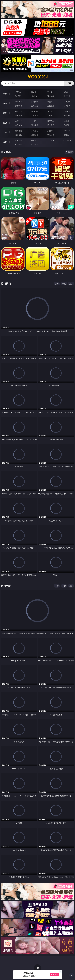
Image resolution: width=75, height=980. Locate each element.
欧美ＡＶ (51, 102)
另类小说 (35, 135)
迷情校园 (19, 135)
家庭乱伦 (35, 131)
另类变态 (67, 115)
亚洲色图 (35, 121)
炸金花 (35, 96)
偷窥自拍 (19, 121)
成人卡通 (51, 111)
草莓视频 (51, 140)
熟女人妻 (19, 106)
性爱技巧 (67, 135)
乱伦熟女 (51, 115)
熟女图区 (51, 125)
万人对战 (51, 92)
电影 (5, 113)
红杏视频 (19, 144)
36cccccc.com (37, 77)
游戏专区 (67, 92)
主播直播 (51, 106)
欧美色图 (51, 121)
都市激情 (19, 131)
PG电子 (19, 92)
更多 (71, 284)
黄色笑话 (51, 135)
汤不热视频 (67, 140)
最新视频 (6, 283)
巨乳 (64, 284)
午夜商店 (35, 140)
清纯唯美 (35, 125)
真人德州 (35, 92)
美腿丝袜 (19, 125)
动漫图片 (67, 121)
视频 (5, 103)
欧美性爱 (67, 111)
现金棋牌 (51, 96)
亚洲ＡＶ (19, 102)
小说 (5, 132)
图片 (5, 123)
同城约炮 (19, 140)
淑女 (64, 586)
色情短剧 (35, 144)
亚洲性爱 (19, 111)
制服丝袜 (19, 115)
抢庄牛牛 (67, 96)
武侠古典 (67, 131)
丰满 (57, 586)
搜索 (69, 83)
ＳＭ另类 (67, 106)
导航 (5, 142)
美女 (57, 284)
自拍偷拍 (35, 102)
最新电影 (6, 586)
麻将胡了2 (19, 96)
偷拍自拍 (35, 111)
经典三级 (35, 115)
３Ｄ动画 (67, 102)
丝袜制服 (35, 106)
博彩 (5, 94)
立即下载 (54, 975)
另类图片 (67, 125)
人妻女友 (51, 131)
